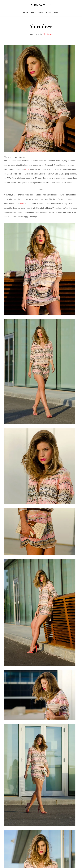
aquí (27, 169)
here (22, 204)
